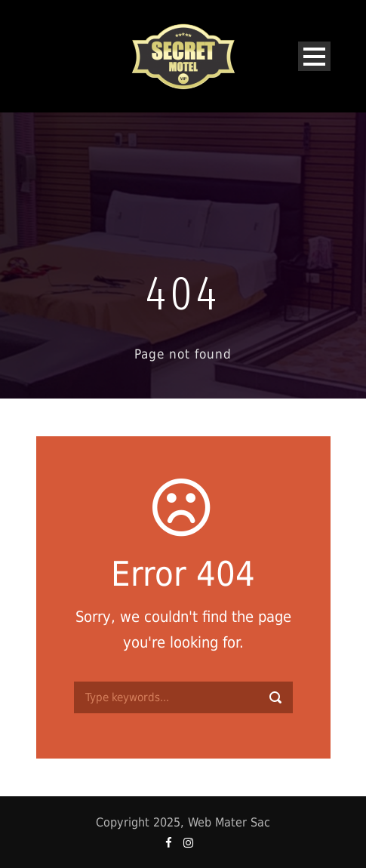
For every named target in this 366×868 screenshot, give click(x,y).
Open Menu (314, 56)
